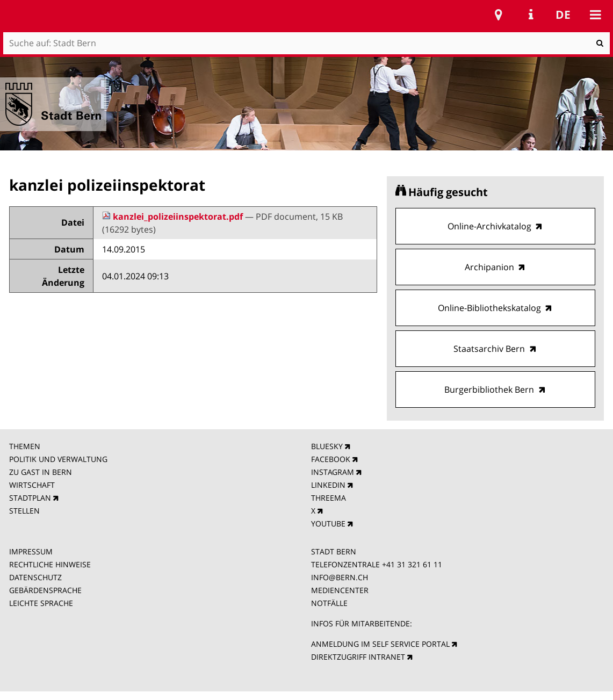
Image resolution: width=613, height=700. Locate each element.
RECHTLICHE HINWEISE (50, 564)
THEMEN (25, 446)
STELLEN (24, 511)
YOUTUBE (328, 524)
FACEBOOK (331, 459)
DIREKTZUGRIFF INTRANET (358, 657)
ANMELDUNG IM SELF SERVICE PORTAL (380, 644)
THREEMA (329, 498)
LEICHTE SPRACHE (41, 603)
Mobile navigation (595, 15)
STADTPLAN (30, 498)
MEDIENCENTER (340, 590)
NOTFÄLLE (329, 603)
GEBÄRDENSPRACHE (45, 590)
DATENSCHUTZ (35, 577)
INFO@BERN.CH (340, 577)
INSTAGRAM (333, 472)
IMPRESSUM (31, 551)
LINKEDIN (328, 485)
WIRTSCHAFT (32, 485)
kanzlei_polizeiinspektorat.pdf (174, 217)
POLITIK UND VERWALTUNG (58, 459)
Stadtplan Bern (499, 15)
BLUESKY (327, 446)
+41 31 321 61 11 (412, 564)
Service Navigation (531, 15)
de (563, 15)
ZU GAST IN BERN (41, 472)
